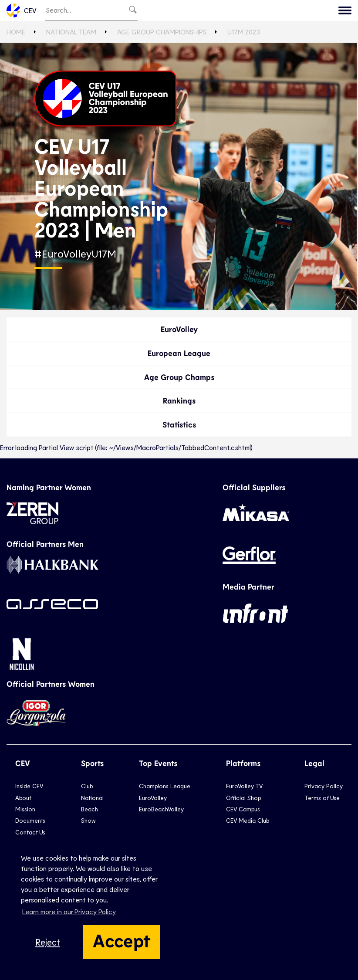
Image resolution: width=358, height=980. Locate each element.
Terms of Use (322, 798)
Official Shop (243, 798)
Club (87, 786)
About (23, 798)
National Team (71, 32)
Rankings (179, 400)
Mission (25, 809)
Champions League (165, 786)
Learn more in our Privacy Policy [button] (69, 911)
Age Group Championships (162, 32)
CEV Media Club (248, 820)
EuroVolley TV (244, 786)
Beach (89, 809)
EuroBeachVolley (161, 809)
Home (16, 32)
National (92, 798)
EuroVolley (179, 329)
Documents (30, 820)
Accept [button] (122, 940)
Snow (88, 820)
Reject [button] (48, 942)
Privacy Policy (324, 786)
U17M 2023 (244, 32)
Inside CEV (29, 786)
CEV (22, 10)
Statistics (179, 424)
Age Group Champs (179, 377)
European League (179, 353)
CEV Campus (243, 809)
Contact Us (30, 832)
